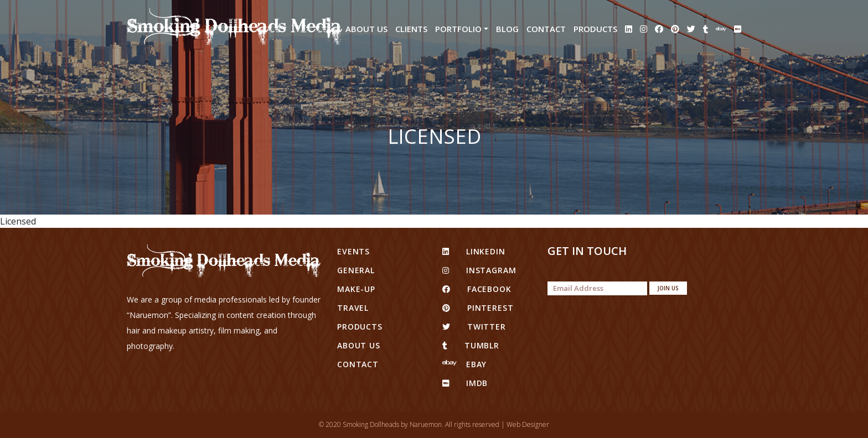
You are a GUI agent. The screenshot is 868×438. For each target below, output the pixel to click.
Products (595, 29)
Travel (353, 308)
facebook (477, 289)
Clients (411, 29)
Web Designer (528, 424)
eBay (464, 364)
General (356, 270)
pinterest (478, 308)
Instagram (479, 270)
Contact (546, 29)
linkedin (474, 251)
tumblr (471, 345)
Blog (507, 29)
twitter (474, 327)
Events (353, 251)
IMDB (465, 383)
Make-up (356, 289)
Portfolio (458, 29)
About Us (366, 29)
